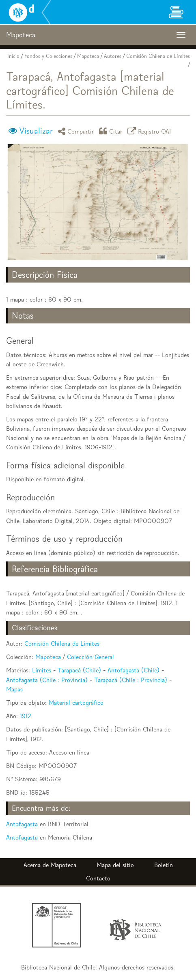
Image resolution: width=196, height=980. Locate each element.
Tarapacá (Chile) (79, 670)
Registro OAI (151, 131)
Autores (113, 56)
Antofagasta (22, 824)
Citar (112, 131)
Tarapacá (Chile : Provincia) (131, 680)
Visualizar (36, 131)
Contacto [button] (98, 878)
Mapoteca (88, 56)
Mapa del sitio (115, 865)
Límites (42, 670)
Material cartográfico (76, 703)
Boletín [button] (164, 865)
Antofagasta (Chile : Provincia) (47, 680)
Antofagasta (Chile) (134, 670)
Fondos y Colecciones (48, 56)
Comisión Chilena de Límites (158, 56)
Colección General (90, 657)
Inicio (13, 56)
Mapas (14, 689)
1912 (26, 716)
